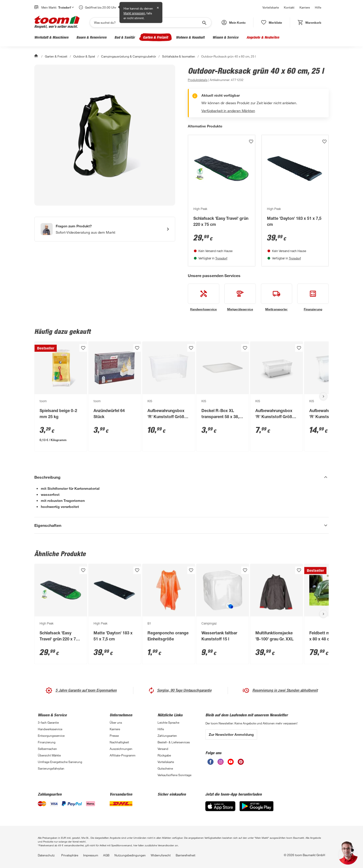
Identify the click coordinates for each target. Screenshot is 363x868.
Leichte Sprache (168, 722)
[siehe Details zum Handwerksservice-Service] (204, 297)
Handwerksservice (50, 729)
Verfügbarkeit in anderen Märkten (228, 111)
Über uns (116, 722)
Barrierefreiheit (186, 855)
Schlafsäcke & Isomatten (179, 56)
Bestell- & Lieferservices (174, 742)
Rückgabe (164, 755)
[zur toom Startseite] (57, 22)
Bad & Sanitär (125, 37)
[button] (234, 22)
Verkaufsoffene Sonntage (174, 775)
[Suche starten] (204, 22)
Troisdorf (221, 258)
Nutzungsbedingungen (130, 855)
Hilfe (318, 7)
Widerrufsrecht (161, 855)
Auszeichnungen (121, 749)
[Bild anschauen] (105, 135)
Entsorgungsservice (51, 736)
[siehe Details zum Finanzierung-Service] (313, 297)
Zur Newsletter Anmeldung (231, 734)
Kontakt (289, 7)
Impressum (91, 855)
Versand (163, 749)
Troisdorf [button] (66, 7)
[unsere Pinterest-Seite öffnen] (241, 763)
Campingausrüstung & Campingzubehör (129, 56)
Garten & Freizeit (155, 37)
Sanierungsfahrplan (51, 768)
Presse (114, 736)
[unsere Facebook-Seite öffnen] (210, 763)
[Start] (37, 56)
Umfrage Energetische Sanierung (60, 762)
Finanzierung (47, 742)
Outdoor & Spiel (84, 56)
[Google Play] (256, 810)
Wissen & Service (225, 37)
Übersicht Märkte (49, 755)
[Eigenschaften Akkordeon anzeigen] (181, 525)
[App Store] (220, 810)
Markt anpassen (134, 13)
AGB (106, 855)
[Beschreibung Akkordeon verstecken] (181, 477)
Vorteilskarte (271, 7)
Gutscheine (165, 768)
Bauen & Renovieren (91, 37)
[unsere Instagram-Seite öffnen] (221, 763)
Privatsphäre (70, 855)
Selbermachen (47, 749)
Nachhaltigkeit (119, 742)
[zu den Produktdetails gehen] (198, 80)
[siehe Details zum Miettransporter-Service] (277, 297)
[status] (272, 22)
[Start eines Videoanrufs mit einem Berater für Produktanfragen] (105, 229)
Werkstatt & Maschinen (51, 37)
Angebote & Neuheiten (263, 37)
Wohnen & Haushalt (190, 37)
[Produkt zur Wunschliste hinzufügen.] (251, 142)
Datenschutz (46, 855)
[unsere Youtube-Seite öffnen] (231, 763)
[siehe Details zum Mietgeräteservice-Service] (240, 297)
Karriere (305, 7)
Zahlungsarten (167, 736)
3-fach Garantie (48, 722)
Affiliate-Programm (123, 755)
